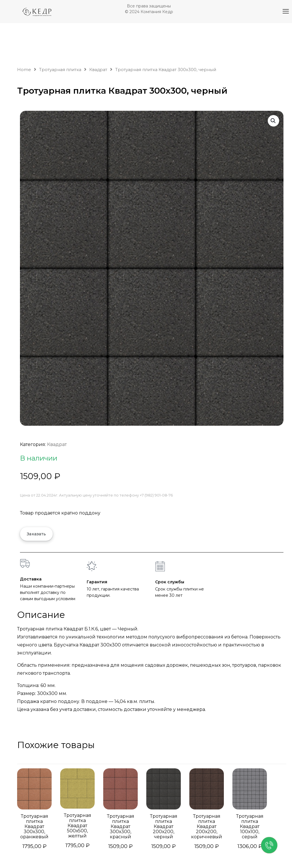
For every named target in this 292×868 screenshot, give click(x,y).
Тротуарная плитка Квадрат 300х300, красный (121, 827)
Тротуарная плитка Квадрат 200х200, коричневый (207, 827)
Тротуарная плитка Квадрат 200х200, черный (164, 827)
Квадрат (98, 70)
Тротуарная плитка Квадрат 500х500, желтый (78, 826)
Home (24, 70)
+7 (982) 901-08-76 (156, 495)
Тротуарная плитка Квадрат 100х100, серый (250, 827)
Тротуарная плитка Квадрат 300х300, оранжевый (34, 827)
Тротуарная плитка (60, 70)
